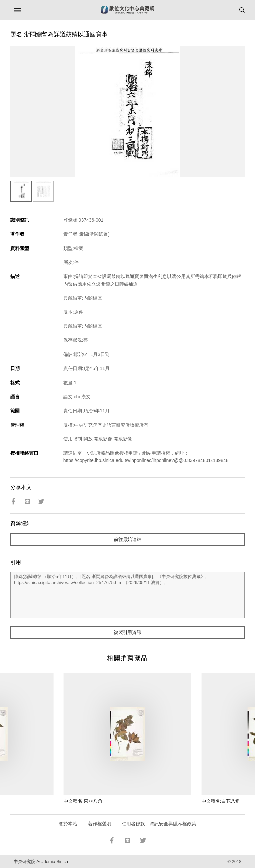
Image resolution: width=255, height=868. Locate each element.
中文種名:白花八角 (221, 801)
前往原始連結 (127, 539)
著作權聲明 (100, 824)
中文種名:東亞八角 (83, 801)
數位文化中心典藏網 (127, 10)
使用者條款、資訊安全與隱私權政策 (159, 824)
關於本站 (68, 824)
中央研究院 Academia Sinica (41, 862)
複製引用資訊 (127, 632)
